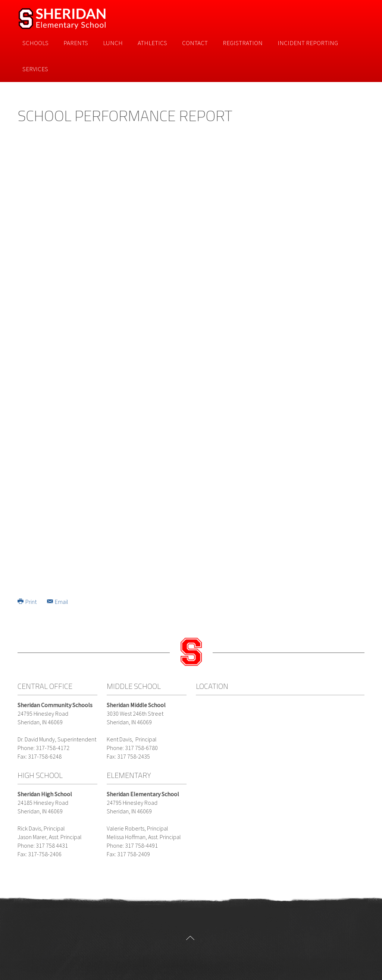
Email (58, 602)
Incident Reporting (308, 43)
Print (28, 602)
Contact (195, 43)
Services (35, 69)
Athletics (152, 43)
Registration (243, 43)
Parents (76, 43)
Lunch (113, 43)
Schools (35, 43)
